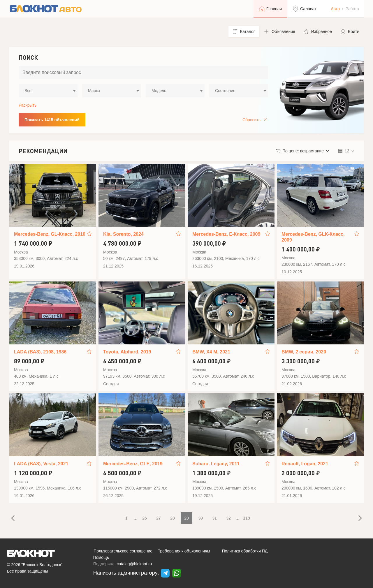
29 (186, 518)
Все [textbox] (28, 91)
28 (173, 518)
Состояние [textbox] (225, 91)
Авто (335, 9)
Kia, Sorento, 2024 (123, 234)
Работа (352, 9)
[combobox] (48, 91)
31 (214, 518)
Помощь (101, 557)
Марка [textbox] (94, 91)
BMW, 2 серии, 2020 (304, 352)
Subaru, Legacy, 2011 (216, 464)
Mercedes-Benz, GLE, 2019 (133, 464)
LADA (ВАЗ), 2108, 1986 (40, 352)
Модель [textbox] (159, 91)
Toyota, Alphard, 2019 (127, 352)
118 (246, 518)
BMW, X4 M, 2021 (211, 352)
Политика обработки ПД (245, 551)
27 (159, 518)
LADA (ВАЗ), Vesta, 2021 (41, 464)
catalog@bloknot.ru (134, 564)
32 (228, 518)
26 (145, 518)
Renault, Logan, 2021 (305, 464)
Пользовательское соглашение (123, 551)
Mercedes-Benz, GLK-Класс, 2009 (313, 237)
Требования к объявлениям (184, 551)
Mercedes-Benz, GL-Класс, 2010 (50, 234)
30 (200, 518)
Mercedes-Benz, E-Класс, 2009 (226, 234)
